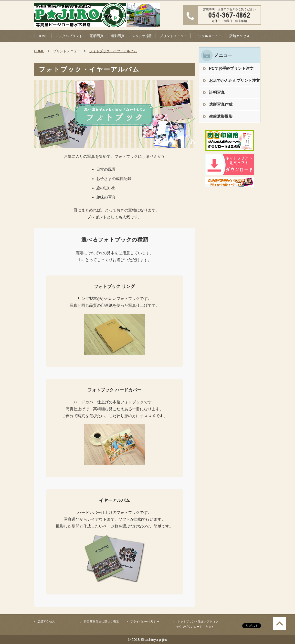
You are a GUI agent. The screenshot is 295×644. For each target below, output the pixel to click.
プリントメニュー (173, 36)
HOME (43, 36)
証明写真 (97, 36)
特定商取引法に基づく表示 (101, 622)
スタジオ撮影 (142, 36)
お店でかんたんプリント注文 (234, 80)
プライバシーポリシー (145, 622)
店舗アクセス (239, 36)
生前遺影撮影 (221, 116)
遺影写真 (118, 36)
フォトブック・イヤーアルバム (113, 51)
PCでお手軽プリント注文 (231, 69)
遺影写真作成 (221, 104)
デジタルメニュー (208, 36)
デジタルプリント (69, 36)
